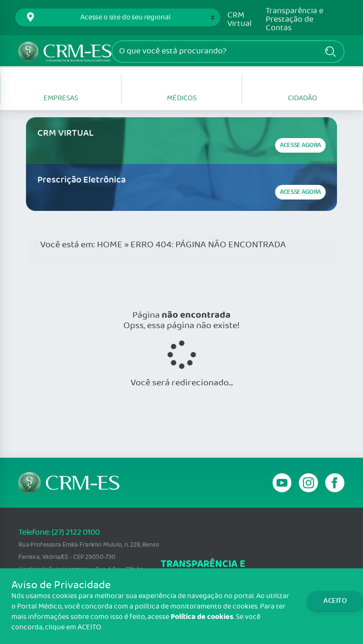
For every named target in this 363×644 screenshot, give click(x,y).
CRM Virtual (239, 20)
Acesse (300, 145)
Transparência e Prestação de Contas (294, 20)
